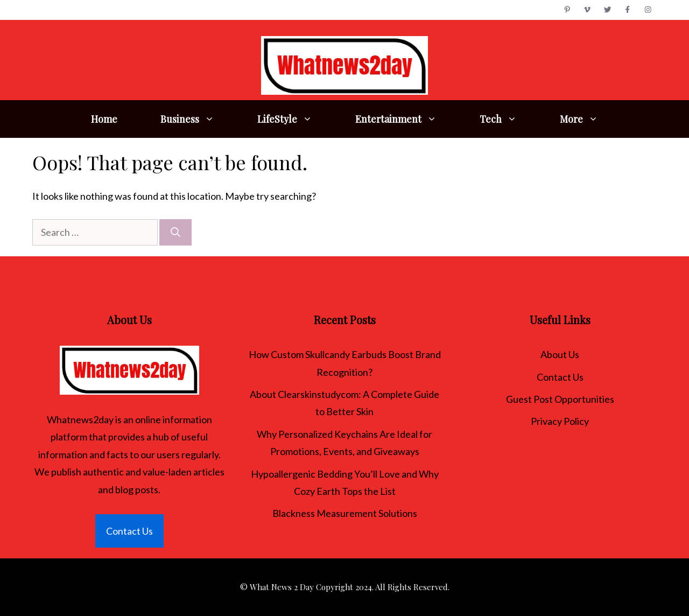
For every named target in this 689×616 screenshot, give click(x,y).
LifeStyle (296, 119)
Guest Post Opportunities (560, 399)
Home (104, 119)
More (590, 119)
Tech (509, 119)
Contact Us (129, 531)
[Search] (175, 232)
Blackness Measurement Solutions (345, 513)
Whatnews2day (80, 419)
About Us (560, 354)
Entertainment (407, 119)
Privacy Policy (560, 421)
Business (198, 119)
